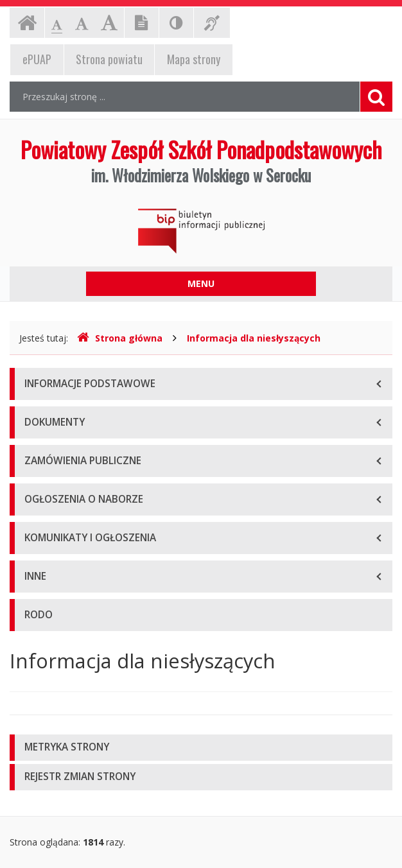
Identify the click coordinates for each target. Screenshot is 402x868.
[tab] (201, 748)
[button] (201, 748)
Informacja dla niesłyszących (254, 338)
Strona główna (120, 338)
